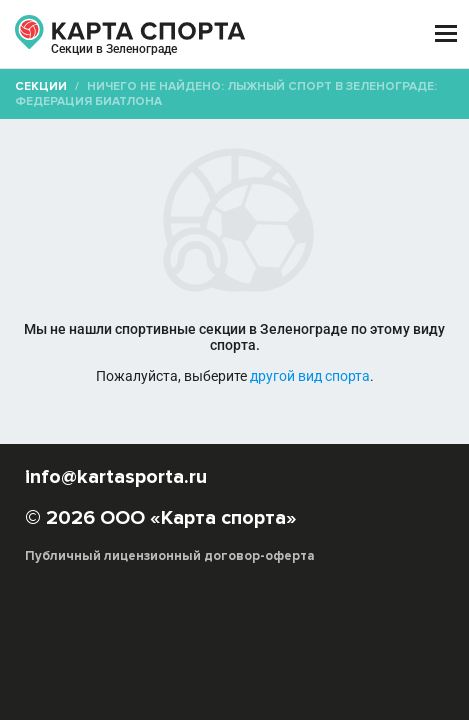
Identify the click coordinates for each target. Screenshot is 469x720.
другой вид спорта (310, 376)
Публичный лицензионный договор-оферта (170, 556)
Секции (41, 86)
